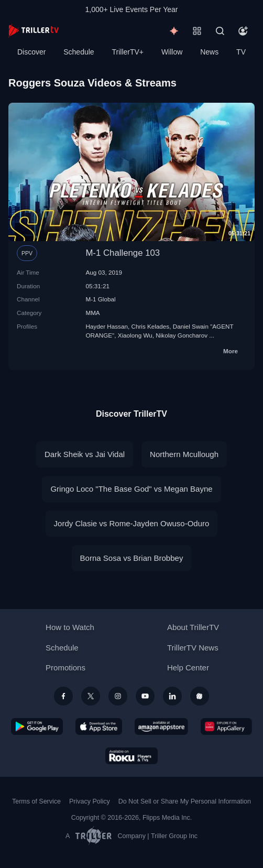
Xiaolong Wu (135, 335)
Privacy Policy (90, 801)
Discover (31, 52)
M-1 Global (100, 299)
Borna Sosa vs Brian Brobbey (132, 558)
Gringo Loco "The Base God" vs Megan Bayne (131, 489)
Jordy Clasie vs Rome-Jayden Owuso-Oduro (132, 523)
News (209, 52)
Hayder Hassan (107, 326)
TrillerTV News (193, 648)
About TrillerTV (193, 627)
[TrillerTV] (34, 31)
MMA (92, 313)
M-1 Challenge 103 (123, 253)
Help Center (188, 668)
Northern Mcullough (184, 454)
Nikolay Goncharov (182, 335)
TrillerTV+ (128, 52)
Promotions (65, 668)
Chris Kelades (150, 326)
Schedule (79, 52)
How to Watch (70, 627)
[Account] (243, 31)
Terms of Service (36, 801)
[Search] (220, 31)
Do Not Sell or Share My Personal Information (185, 801)
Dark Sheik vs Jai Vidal (85, 454)
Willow (172, 52)
